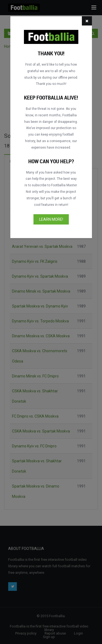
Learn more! (51, 219)
